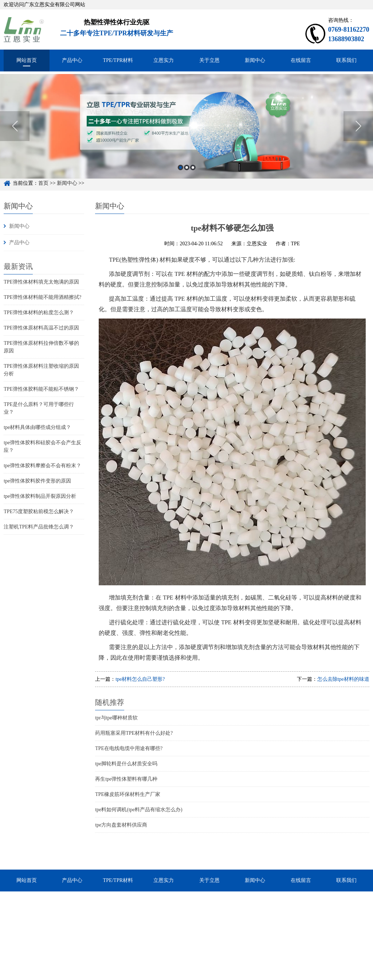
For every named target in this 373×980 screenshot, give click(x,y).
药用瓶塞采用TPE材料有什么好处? (134, 733)
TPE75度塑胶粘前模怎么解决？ (39, 512)
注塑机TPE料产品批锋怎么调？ (39, 527)
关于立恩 (209, 60)
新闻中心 (255, 60)
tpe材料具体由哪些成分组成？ (37, 427)
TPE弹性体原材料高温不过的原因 (41, 328)
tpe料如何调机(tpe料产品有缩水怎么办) (139, 810)
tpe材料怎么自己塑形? (140, 679)
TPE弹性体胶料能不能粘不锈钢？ (41, 389)
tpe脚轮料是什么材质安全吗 (126, 764)
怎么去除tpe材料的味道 (343, 679)
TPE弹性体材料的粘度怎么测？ (39, 313)
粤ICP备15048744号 (201, 976)
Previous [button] (15, 133)
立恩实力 (164, 60)
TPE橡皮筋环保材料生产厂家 (128, 794)
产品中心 (72, 60)
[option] (186, 134)
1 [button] (180, 175)
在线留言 (301, 60)
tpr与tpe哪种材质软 (116, 718)
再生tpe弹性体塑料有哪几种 (126, 779)
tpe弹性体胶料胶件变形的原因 (37, 481)
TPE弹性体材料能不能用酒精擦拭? (42, 297)
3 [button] (193, 175)
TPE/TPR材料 (118, 60)
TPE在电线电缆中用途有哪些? (129, 748)
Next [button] (358, 133)
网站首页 (27, 60)
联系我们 (346, 60)
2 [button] (187, 175)
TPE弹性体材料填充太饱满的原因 (41, 282)
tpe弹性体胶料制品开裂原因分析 (40, 496)
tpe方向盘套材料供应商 (121, 825)
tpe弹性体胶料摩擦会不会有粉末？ (42, 466)
